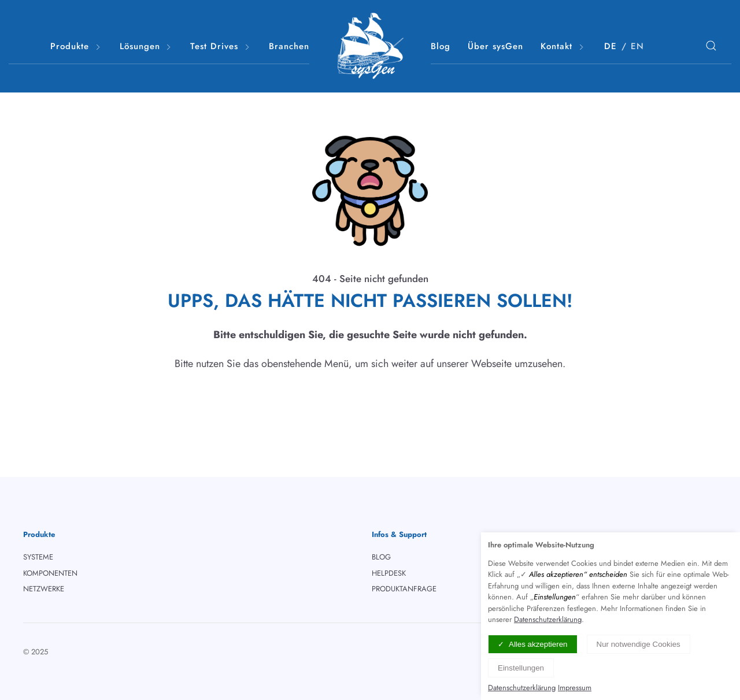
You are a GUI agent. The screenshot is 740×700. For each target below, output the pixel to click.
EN (637, 46)
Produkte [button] (76, 47)
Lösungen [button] (147, 47)
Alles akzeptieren (538, 644)
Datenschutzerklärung (548, 619)
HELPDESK (389, 573)
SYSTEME (38, 557)
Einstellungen (521, 668)
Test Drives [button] (221, 47)
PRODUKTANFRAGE (404, 589)
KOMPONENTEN (50, 573)
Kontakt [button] (563, 47)
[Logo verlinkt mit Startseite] (370, 46)
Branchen (289, 46)
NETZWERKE (44, 589)
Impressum (575, 688)
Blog (441, 46)
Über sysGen (495, 46)
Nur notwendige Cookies (639, 644)
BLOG (381, 557)
